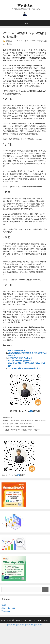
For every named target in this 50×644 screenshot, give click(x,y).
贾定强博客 (25, 6)
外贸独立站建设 (27, 420)
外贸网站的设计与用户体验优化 (20, 358)
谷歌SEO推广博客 (8, 608)
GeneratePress (28, 620)
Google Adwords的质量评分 (19, 361)
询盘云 (4, 605)
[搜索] (45, 589)
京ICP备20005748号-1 (41, 620)
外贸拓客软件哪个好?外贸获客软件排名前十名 (23, 430)
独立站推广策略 (26, 424)
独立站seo (14, 424)
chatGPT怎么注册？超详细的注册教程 (20, 427)
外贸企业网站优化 (12, 420)
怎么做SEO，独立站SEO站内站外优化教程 (24, 368)
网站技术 (9, 417)
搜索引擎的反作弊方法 (17, 350)
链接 (31, 411)
